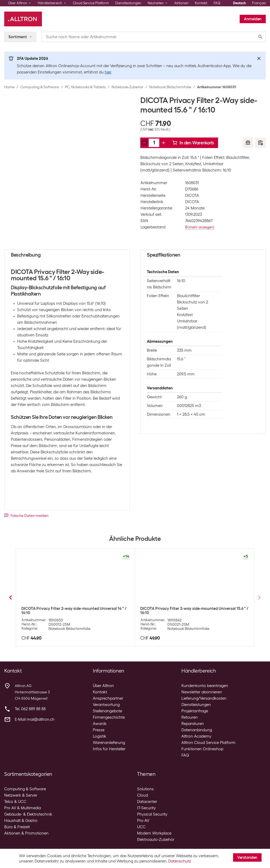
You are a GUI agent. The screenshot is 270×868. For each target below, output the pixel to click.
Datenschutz (180, 861)
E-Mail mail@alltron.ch (35, 719)
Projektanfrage (195, 711)
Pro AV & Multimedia (23, 808)
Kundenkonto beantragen (205, 686)
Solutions (145, 789)
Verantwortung (106, 705)
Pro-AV (143, 821)
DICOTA (192, 195)
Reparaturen (193, 724)
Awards (100, 724)
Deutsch (239, 3)
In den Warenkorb (193, 143)
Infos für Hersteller (109, 749)
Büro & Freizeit (17, 827)
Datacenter (147, 802)
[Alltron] (23, 19)
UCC (141, 827)
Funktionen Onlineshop (202, 749)
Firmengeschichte (109, 717)
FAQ (217, 3)
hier (108, 72)
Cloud (143, 795)
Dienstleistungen (128, 3)
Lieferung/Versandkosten (204, 698)
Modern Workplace (154, 833)
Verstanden (247, 857)
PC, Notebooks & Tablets (85, 87)
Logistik (100, 736)
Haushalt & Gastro (21, 821)
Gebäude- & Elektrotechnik (28, 814)
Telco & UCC (15, 802)
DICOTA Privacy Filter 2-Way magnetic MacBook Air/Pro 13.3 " (72, 611)
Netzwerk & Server (21, 795)
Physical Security (152, 814)
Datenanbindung (197, 730)
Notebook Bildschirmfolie (170, 87)
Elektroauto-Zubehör (156, 840)
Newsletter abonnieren (202, 692)
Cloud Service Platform (91, 3)
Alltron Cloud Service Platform (208, 743)
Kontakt (201, 3)
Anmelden (253, 19)
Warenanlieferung (109, 743)
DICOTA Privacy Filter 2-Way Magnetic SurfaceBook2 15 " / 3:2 (193, 612)
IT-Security (146, 808)
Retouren (190, 717)
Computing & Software (40, 87)
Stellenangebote (107, 711)
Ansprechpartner (108, 698)
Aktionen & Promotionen (26, 833)
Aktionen (181, 3)
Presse (99, 730)
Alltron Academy (196, 736)
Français (259, 3)
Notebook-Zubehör (127, 87)
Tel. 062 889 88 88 (30, 709)
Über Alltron (103, 686)
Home (9, 87)
